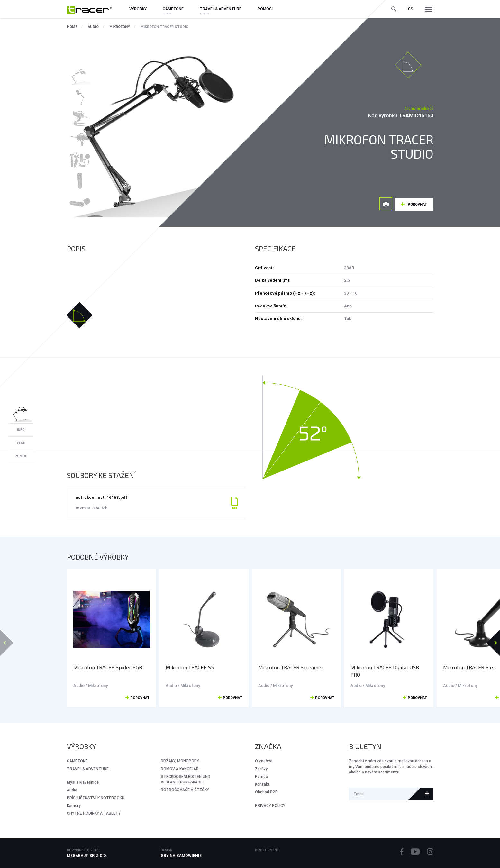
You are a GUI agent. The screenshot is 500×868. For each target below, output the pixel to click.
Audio (93, 27)
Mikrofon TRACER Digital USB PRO (385, 671)
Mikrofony (120, 27)
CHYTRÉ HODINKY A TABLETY (94, 813)
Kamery (74, 805)
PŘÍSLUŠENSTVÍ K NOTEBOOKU (96, 798)
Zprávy (261, 769)
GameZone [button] (173, 9)
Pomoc (261, 777)
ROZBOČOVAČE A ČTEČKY (185, 790)
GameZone (77, 761)
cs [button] (411, 9)
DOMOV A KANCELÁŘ (180, 769)
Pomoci (265, 9)
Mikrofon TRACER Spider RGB (108, 667)
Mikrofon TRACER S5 (190, 667)
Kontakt (262, 784)
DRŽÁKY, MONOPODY (180, 761)
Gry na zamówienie (181, 856)
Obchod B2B (266, 792)
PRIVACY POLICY (270, 805)
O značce (264, 761)
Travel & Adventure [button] (221, 9)
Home (72, 27)
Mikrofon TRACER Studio (164, 27)
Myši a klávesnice (83, 782)
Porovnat (417, 204)
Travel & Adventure (88, 769)
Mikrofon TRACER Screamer (291, 667)
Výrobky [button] (138, 9)
